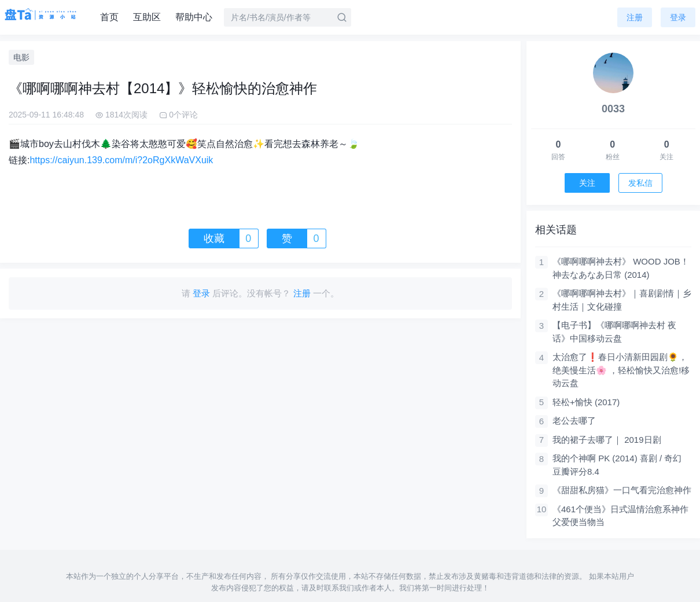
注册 (635, 17)
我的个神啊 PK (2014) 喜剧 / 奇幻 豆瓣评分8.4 (617, 465)
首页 (109, 17)
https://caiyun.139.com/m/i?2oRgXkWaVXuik (121, 160)
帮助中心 (194, 17)
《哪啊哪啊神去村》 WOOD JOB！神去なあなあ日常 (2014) (621, 268)
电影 (21, 57)
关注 (587, 183)
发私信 (640, 183)
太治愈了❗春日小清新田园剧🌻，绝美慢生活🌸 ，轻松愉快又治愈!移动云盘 (621, 370)
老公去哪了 (574, 421)
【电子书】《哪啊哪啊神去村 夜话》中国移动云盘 (614, 332)
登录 (678, 17)
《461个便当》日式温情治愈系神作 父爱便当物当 (620, 516)
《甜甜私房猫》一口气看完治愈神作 (622, 490)
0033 (613, 109)
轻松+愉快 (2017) (586, 402)
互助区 (147, 17)
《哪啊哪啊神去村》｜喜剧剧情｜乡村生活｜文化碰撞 (622, 300)
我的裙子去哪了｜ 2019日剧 (607, 440)
